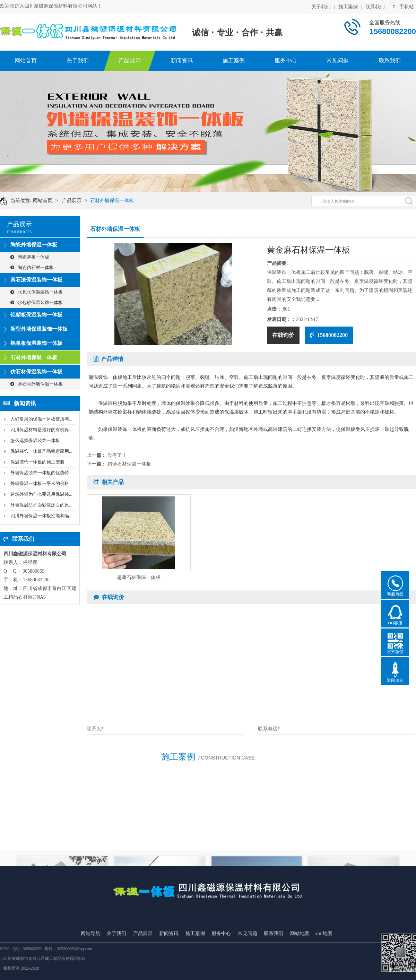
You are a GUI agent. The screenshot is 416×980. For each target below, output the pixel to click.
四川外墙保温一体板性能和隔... (41, 516)
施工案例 (348, 6)
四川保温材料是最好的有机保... (41, 430)
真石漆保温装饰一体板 (36, 280)
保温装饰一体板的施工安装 (37, 462)
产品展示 (130, 60)
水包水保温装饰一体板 (37, 292)
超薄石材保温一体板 (129, 464)
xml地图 (324, 976)
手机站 (404, 6)
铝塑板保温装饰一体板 (36, 315)
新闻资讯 (182, 60)
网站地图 (300, 976)
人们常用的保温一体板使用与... (41, 419)
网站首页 (26, 60)
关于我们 (321, 6)
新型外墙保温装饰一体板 (39, 329)
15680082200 (329, 335)
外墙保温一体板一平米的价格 (40, 483)
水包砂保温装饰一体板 (37, 302)
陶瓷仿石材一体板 (32, 267)
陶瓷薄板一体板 (30, 257)
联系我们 (375, 6)
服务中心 (286, 60)
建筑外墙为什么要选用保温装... (41, 494)
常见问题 (338, 60)
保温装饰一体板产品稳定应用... (41, 451)
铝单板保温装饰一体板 (36, 343)
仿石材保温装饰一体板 (36, 372)
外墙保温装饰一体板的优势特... (41, 473)
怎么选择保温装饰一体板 (35, 440)
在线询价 (283, 335)
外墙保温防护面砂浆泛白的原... (41, 505)
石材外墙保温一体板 (118, 201)
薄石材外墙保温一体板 (37, 384)
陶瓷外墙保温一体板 (34, 245)
